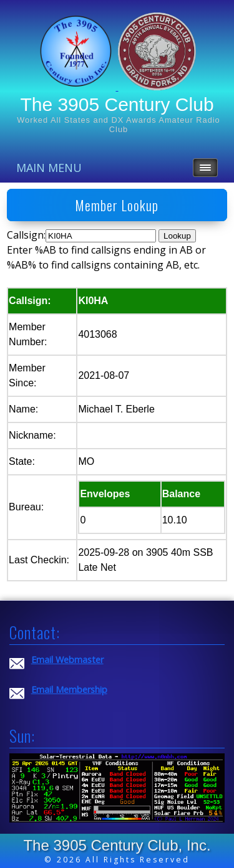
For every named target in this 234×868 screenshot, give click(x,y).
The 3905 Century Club (117, 104)
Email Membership (69, 689)
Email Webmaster (67, 660)
